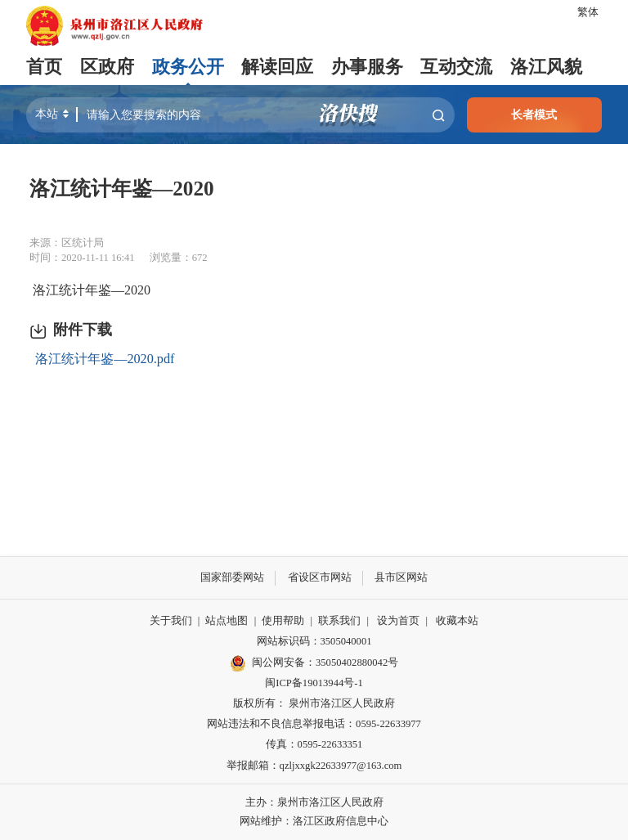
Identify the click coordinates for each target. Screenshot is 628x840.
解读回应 (277, 67)
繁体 (588, 12)
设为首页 (398, 621)
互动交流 (456, 67)
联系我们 (339, 621)
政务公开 (188, 67)
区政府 (107, 67)
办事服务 (367, 67)
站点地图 (227, 621)
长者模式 (534, 115)
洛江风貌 (546, 67)
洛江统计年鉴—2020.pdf (105, 359)
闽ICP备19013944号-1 (314, 683)
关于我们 (171, 621)
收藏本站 (457, 621)
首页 (44, 67)
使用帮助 (283, 621)
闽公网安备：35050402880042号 (314, 663)
